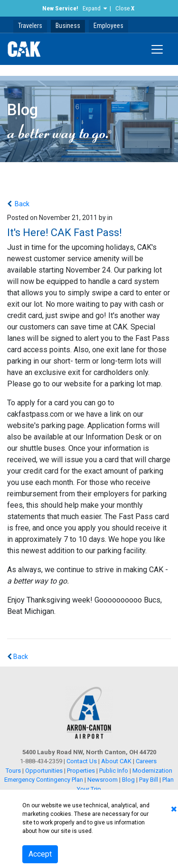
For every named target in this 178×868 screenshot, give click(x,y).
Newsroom (103, 780)
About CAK (116, 761)
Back (21, 204)
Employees (108, 26)
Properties (81, 771)
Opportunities (44, 771)
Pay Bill (149, 780)
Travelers (30, 26)
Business (68, 26)
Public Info (114, 771)
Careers (146, 761)
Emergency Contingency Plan (44, 780)
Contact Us (82, 761)
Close (125, 8)
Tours (14, 771)
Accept (40, 854)
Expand (92, 8)
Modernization (152, 771)
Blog (128, 780)
